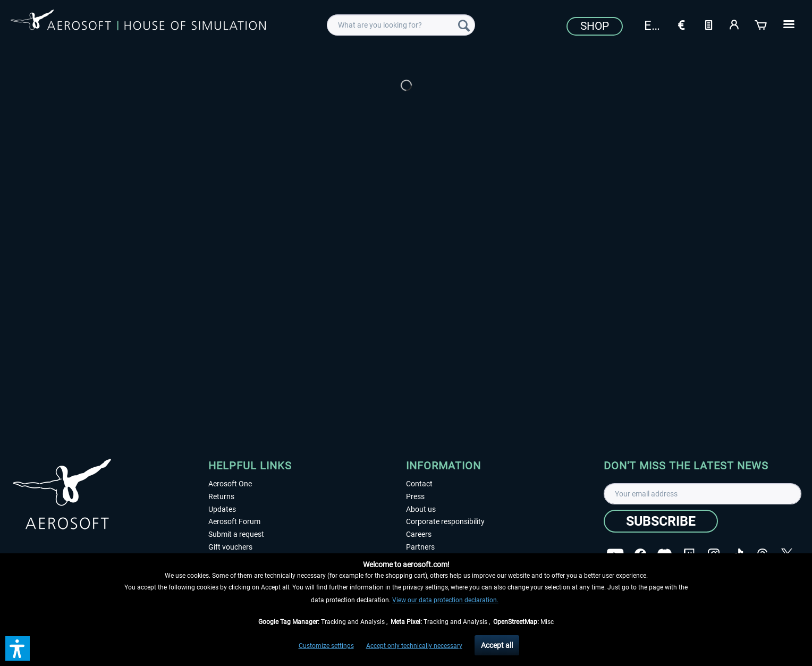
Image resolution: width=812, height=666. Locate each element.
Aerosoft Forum (234, 521)
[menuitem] (401, 25)
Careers (419, 534)
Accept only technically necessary (414, 646)
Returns (221, 496)
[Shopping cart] (762, 24)
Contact (419, 484)
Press (415, 496)
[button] (18, 648)
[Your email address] (703, 494)
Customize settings (326, 646)
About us (421, 509)
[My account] (735, 24)
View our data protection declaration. (445, 600)
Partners (420, 547)
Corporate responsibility (445, 521)
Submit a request (236, 534)
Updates (222, 509)
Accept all (497, 645)
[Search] (464, 25)
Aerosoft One (230, 484)
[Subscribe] (661, 521)
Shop (595, 26)
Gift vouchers (230, 547)
